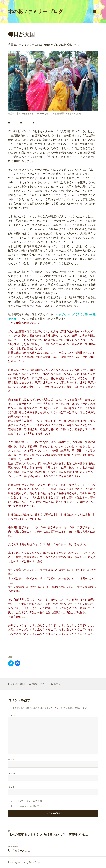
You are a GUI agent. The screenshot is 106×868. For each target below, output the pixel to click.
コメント (13, 715)
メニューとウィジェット (94, 15)
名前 (11, 759)
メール (12, 773)
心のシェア (59, 684)
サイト (11, 787)
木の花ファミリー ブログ (36, 11)
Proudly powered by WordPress (24, 862)
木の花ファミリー (40, 684)
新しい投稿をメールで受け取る (26, 806)
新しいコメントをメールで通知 (26, 801)
